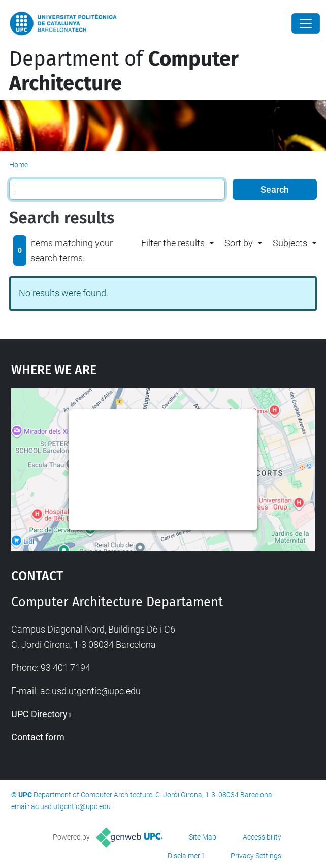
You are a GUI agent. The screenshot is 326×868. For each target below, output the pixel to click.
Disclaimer (184, 856)
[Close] (306, 23)
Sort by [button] (239, 243)
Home (19, 165)
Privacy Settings (256, 856)
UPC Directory (39, 714)
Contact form (38, 737)
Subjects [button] (290, 243)
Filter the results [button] (173, 243)
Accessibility (262, 837)
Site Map (203, 837)
